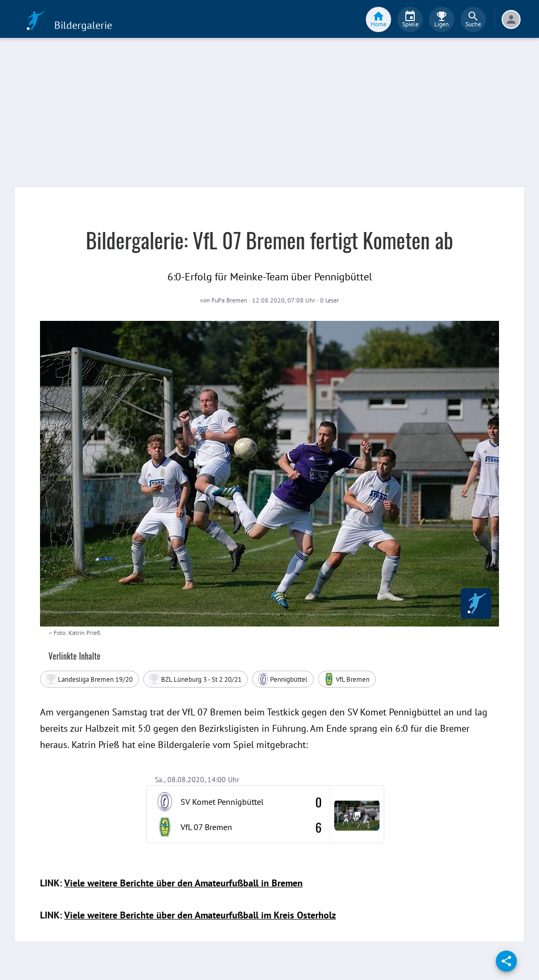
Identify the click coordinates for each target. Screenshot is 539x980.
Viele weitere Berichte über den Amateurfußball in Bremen (183, 883)
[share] (506, 961)
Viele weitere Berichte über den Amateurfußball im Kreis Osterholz (200, 915)
